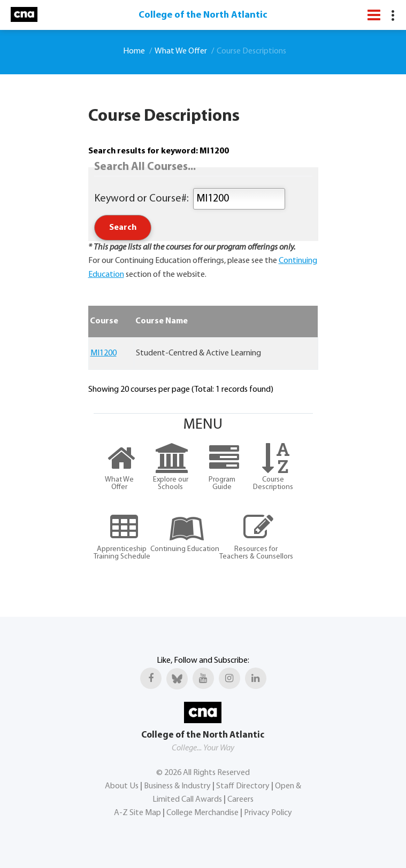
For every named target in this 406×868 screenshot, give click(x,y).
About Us (122, 786)
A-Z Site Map (137, 813)
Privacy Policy (268, 813)
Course (104, 321)
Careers (240, 800)
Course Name (162, 321)
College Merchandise (202, 813)
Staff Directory (243, 786)
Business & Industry (177, 786)
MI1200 (104, 353)
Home (134, 51)
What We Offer (181, 51)
